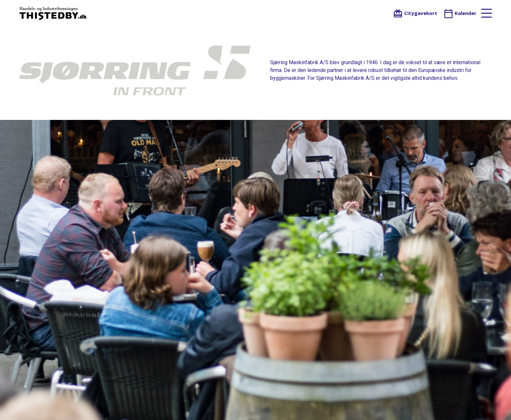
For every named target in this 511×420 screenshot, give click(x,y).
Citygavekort (415, 13)
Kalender (460, 13)
